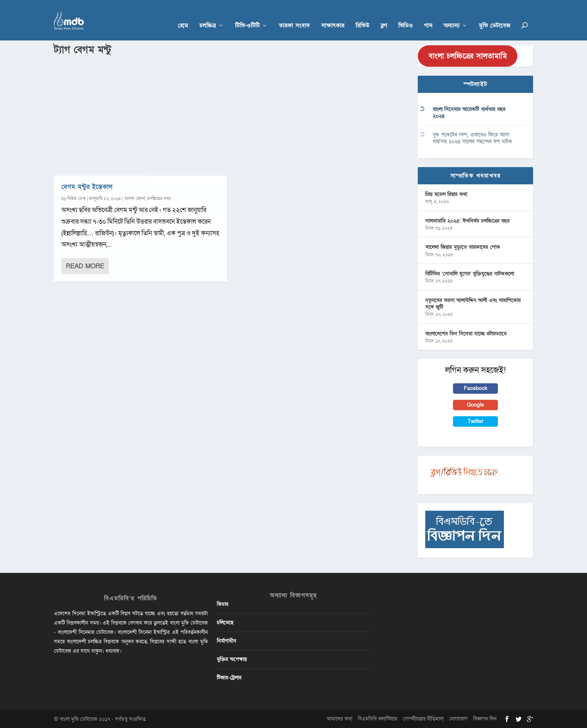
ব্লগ (384, 16)
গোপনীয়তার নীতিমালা (423, 718)
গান (428, 16)
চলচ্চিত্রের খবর (159, 198)
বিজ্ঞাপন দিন (485, 718)
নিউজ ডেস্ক (77, 198)
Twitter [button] (476, 421)
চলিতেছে (225, 622)
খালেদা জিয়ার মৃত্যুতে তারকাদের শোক (463, 247)
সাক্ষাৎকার (333, 16)
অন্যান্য (452, 16)
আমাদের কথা (339, 718)
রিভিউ (363, 16)
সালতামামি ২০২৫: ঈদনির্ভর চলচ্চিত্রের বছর (467, 220)
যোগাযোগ (458, 718)
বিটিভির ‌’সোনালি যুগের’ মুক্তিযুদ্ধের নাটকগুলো (470, 273)
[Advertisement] (231, 113)
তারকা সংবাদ (294, 16)
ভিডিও (406, 16)
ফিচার (223, 603)
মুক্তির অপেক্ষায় (232, 659)
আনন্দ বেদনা (135, 198)
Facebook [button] (476, 388)
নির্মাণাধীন (226, 640)
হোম (183, 16)
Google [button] (475, 404)
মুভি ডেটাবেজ (495, 16)
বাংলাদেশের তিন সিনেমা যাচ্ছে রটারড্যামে (466, 333)
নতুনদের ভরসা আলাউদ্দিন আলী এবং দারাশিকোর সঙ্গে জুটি (473, 303)
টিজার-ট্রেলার (229, 677)
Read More (85, 265)
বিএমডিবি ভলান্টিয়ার (378, 718)
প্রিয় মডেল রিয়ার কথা (446, 194)
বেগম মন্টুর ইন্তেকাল (87, 186)
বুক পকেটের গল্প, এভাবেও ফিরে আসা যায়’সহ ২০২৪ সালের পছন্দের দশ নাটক (472, 137)
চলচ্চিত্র (208, 16)
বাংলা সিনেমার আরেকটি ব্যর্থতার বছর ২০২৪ (469, 112)
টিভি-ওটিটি (247, 16)
